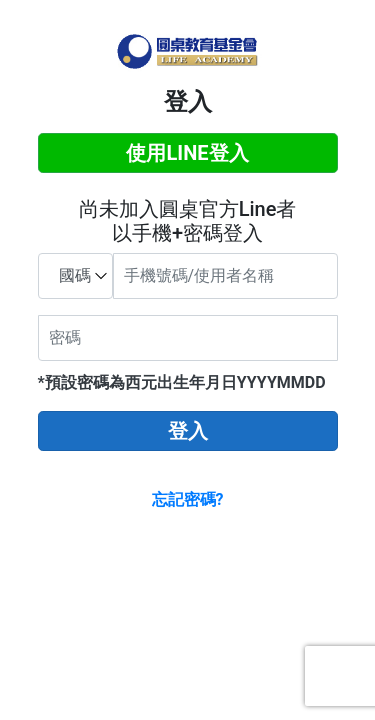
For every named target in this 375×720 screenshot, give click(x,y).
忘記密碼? (188, 499)
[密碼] (188, 338)
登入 (188, 431)
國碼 (75, 275)
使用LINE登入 (187, 153)
